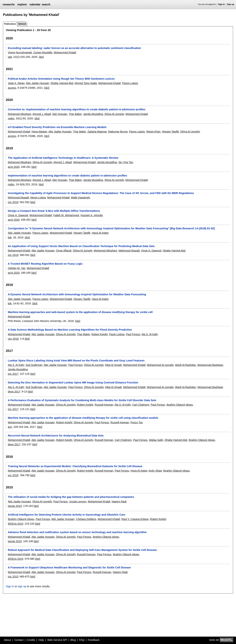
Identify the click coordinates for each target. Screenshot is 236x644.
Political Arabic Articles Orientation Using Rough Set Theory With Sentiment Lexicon (61, 79)
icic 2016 (13, 475)
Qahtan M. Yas (17, 268)
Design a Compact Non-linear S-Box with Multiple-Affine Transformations (54, 211)
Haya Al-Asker (100, 233)
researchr (9, 4)
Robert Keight (99, 334)
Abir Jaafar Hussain (38, 83)
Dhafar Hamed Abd (62, 83)
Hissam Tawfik (170, 132)
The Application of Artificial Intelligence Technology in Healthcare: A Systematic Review (63, 158)
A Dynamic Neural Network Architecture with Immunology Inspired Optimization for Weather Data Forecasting (77, 294)
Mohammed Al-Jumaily (160, 365)
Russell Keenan (104, 405)
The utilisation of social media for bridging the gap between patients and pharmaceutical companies (71, 497)
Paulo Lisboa (117, 334)
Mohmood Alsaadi (18, 198)
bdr (10, 237)
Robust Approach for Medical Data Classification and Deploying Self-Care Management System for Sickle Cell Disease (82, 550)
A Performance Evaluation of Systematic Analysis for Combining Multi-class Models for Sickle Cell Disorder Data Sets (82, 400)
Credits (31, 640)
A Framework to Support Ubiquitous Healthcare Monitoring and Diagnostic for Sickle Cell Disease (69, 567)
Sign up (231, 4)
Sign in (222, 4)
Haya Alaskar (39, 132)
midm (11, 118)
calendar (35, 4)
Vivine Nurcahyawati (20, 52)
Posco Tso (137, 422)
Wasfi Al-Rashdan (185, 365)
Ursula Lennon (78, 502)
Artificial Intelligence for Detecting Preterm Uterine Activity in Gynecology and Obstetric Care (66, 515)
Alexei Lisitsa (38, 198)
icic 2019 (13, 202)
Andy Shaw (155, 471)
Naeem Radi (119, 502)
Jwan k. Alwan (16, 83)
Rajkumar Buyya (118, 132)
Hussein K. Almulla (92, 215)
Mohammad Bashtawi (210, 365)
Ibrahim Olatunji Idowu (180, 405)
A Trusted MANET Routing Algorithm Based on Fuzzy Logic (45, 264)
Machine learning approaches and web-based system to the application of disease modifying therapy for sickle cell (80, 312)
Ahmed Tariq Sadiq (86, 83)
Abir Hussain (60, 114)
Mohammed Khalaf (65, 52)
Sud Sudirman (34, 365)
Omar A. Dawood (18, 215)
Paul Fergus (133, 334)
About (8, 640)
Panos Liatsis (130, 83)
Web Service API (57, 640)
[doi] (41, 57)
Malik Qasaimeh (80, 198)
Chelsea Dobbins (86, 519)
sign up (22, 586)
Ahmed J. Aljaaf (42, 114)
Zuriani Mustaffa (43, 52)
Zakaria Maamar (97, 132)
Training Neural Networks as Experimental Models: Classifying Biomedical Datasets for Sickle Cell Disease (75, 466)
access (12, 88)
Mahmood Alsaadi (129, 251)
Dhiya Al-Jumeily (114, 114)
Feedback (94, 640)
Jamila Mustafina (93, 114)
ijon (10, 427)
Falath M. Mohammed (66, 215)
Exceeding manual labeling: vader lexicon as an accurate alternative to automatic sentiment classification (74, 48)
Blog (73, 640)
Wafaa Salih (156, 440)
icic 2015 (13, 577)
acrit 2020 (14, 167)
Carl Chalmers (141, 405)
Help (41, 640)
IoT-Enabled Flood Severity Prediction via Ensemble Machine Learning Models (57, 127)
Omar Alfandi (64, 251)
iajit (10, 57)
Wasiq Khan (153, 132)
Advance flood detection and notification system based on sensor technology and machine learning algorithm (77, 532)
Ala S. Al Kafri (150, 334)
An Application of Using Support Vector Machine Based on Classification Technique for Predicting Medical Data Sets (81, 246)
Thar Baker (75, 114)
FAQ (82, 640)
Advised (22, 24)
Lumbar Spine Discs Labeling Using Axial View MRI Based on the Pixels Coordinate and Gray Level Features (76, 361)
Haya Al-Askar (139, 471)
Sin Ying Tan (126, 162)
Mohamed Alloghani (19, 114)
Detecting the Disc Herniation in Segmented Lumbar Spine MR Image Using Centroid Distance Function (73, 383)
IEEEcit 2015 (15, 524)
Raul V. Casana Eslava (135, 519)
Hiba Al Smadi (113, 365)
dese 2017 (14, 392)
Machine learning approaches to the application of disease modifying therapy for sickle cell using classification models (83, 418)
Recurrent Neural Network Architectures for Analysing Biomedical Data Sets (56, 436)
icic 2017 (13, 374)
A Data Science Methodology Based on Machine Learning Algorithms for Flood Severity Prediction (70, 330)
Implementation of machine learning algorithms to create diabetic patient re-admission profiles (67, 176)
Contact (19, 640)
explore (22, 4)
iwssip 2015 (15, 506)
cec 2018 (13, 339)
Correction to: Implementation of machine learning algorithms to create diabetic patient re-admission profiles (77, 109)
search (46, 4)
